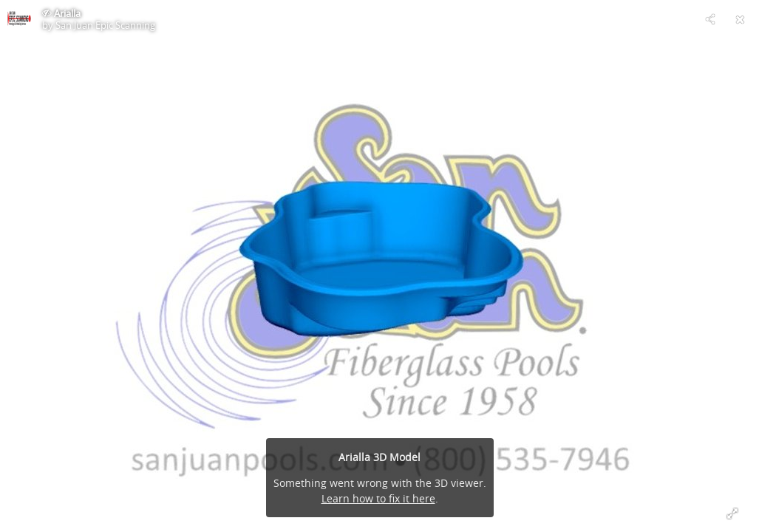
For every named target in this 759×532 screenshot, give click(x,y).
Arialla (67, 13)
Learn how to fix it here (378, 498)
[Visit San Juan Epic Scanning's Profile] (19, 19)
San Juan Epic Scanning (105, 25)
